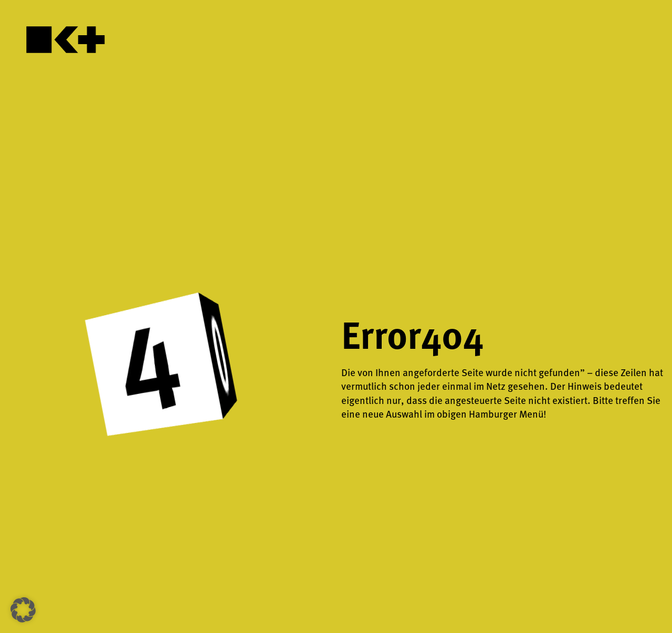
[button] (23, 610)
